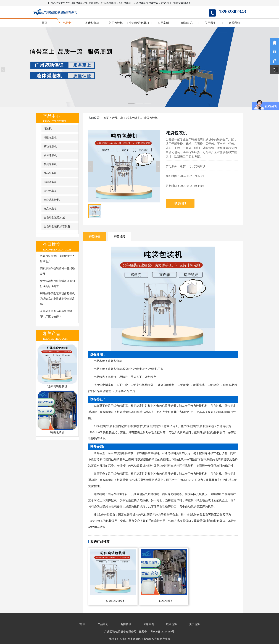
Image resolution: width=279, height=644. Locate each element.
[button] (91, 167)
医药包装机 (50, 173)
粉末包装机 (133, 118)
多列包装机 (50, 164)
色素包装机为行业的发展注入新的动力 (57, 259)
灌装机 (48, 129)
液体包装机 (50, 155)
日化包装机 (50, 191)
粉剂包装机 (50, 138)
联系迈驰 (172, 624)
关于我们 (210, 23)
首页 (44, 23)
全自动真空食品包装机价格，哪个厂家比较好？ (57, 314)
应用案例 (163, 23)
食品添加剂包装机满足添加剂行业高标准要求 (57, 284)
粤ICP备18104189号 (162, 632)
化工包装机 (116, 23)
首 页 (82, 624)
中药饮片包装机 (139, 23)
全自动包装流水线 (54, 218)
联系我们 (234, 23)
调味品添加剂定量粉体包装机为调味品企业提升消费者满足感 (57, 299)
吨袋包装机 (151, 118)
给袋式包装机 (52, 200)
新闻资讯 (187, 23)
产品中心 (68, 23)
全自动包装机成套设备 (57, 226)
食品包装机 (50, 209)
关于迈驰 (194, 624)
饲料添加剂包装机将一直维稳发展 (57, 271)
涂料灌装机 (50, 182)
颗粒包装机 (50, 146)
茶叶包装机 (92, 23)
